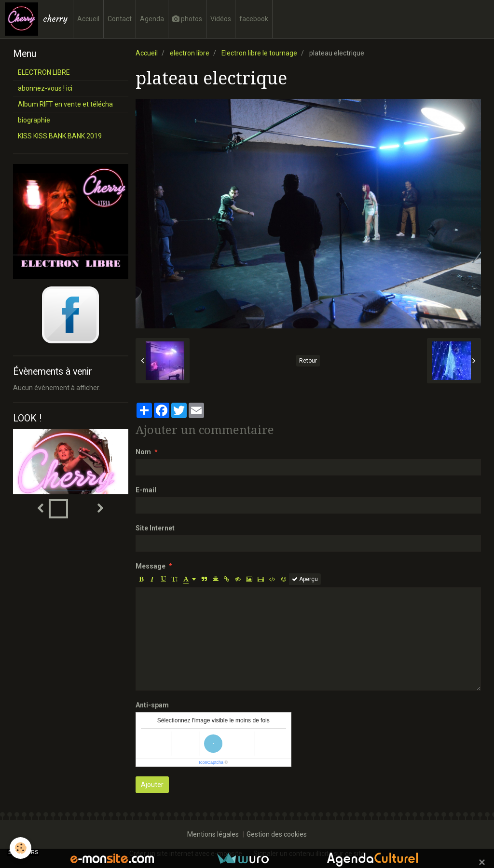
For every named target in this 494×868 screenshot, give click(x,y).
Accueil (88, 19)
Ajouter (152, 785)
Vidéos (221, 19)
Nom (143, 452)
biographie (34, 120)
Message (151, 566)
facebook (254, 19)
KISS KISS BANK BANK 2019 (60, 136)
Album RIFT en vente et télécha (65, 104)
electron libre (190, 53)
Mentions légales (213, 834)
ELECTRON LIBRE (44, 72)
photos (187, 19)
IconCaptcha (211, 762)
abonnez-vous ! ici (45, 88)
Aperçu (305, 579)
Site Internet (155, 528)
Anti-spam (152, 705)
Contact (120, 19)
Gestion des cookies (277, 834)
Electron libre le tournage (259, 53)
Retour (308, 361)
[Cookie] (21, 848)
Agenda (152, 19)
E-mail (146, 490)
